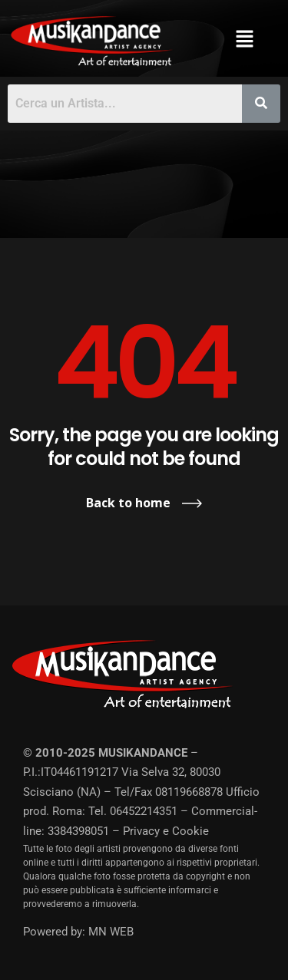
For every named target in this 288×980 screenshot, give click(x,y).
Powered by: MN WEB (78, 932)
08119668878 (189, 792)
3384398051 (78, 831)
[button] (245, 38)
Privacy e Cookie (166, 831)
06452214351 (144, 811)
